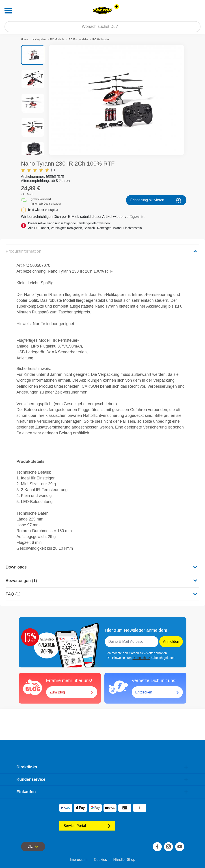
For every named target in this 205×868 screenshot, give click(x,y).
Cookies (100, 860)
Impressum (79, 860)
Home (25, 39)
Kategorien (39, 39)
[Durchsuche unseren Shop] (102, 27)
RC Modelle (57, 39)
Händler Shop (124, 860)
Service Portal (87, 826)
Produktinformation (23, 251)
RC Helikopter (101, 39)
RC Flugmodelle (78, 39)
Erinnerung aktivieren (156, 200)
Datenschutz (141, 658)
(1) (38, 170)
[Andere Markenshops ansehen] (117, 7)
